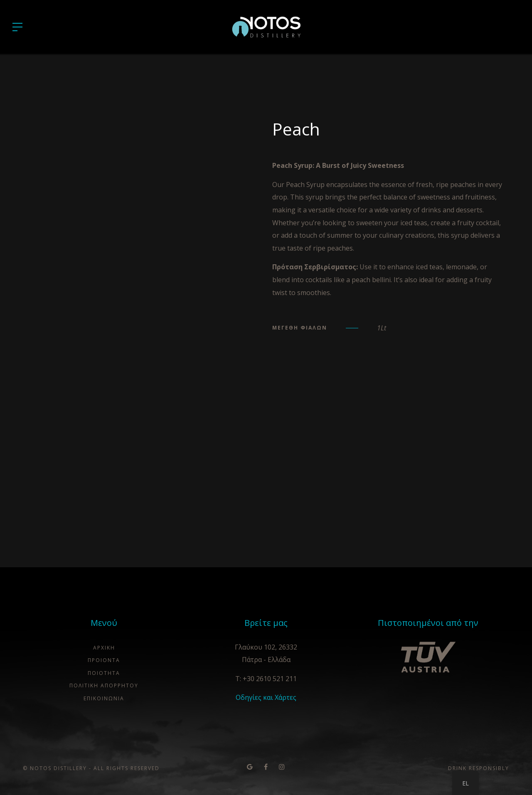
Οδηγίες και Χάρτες (266, 697)
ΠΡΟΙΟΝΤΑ (104, 660)
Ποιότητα (104, 673)
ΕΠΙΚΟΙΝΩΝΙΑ (104, 698)
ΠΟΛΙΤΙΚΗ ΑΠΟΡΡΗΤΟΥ (104, 685)
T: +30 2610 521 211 (266, 679)
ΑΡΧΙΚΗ (104, 648)
